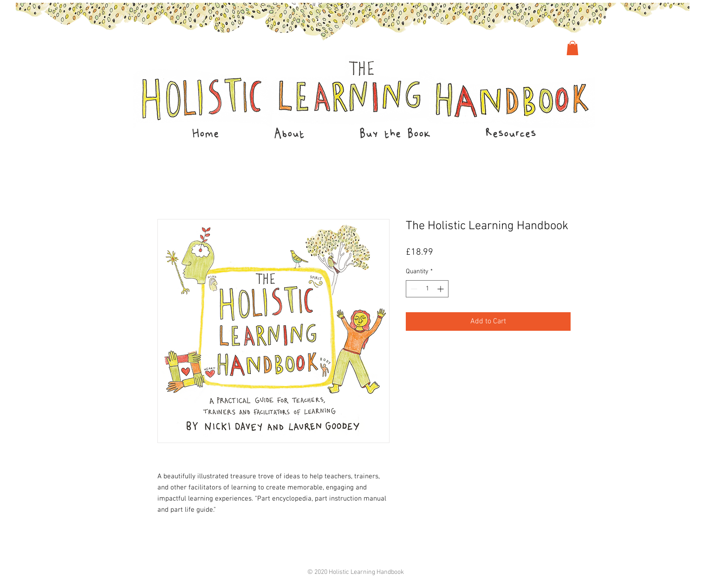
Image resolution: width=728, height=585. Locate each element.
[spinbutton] (427, 289)
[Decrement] (413, 289)
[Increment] (441, 289)
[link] (572, 48)
